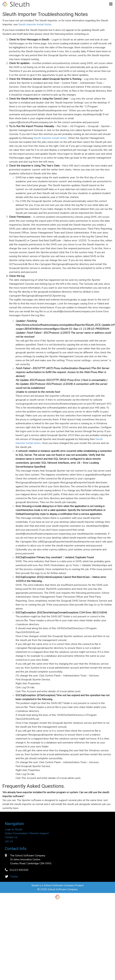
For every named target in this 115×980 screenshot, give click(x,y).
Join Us (9, 841)
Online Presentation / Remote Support (27, 833)
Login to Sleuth (14, 829)
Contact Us (11, 837)
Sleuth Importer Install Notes (35, 24)
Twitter (14, 877)
